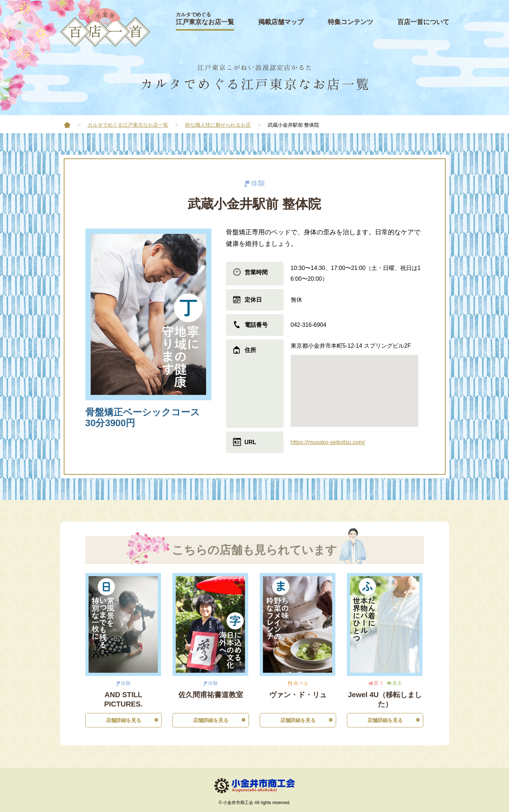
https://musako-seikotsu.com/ (328, 442)
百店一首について (423, 22)
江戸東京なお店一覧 (205, 19)
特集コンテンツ (351, 22)
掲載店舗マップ (281, 22)
